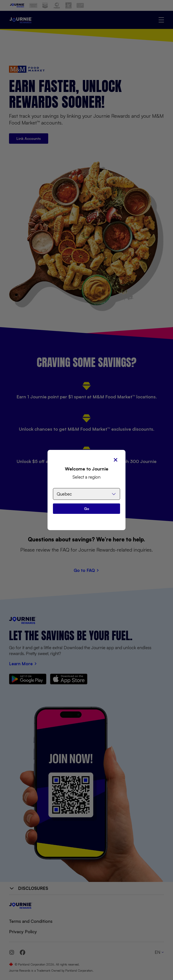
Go (87, 509)
